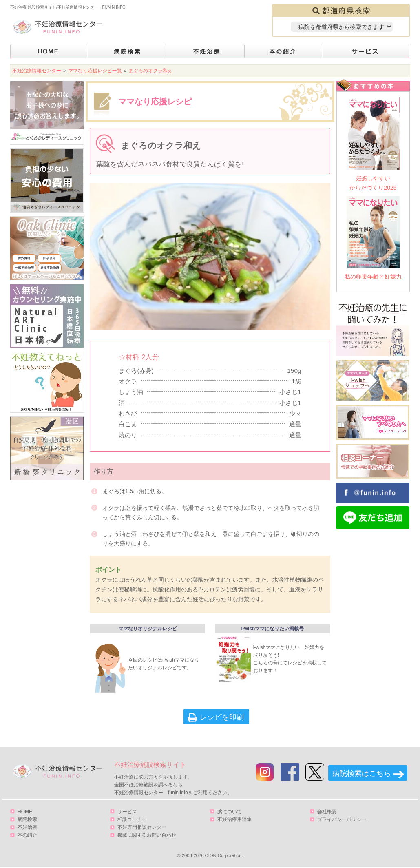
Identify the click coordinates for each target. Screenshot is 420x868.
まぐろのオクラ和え (150, 71)
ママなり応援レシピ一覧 (95, 71)
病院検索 (127, 52)
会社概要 (327, 812)
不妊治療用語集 (234, 819)
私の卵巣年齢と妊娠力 (373, 277)
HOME (49, 52)
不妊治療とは (206, 52)
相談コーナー (132, 819)
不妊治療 (27, 827)
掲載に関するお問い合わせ (147, 835)
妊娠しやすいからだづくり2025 (373, 183)
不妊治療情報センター (37, 71)
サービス (366, 52)
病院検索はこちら (362, 773)
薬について (230, 812)
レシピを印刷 (222, 717)
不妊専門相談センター (142, 827)
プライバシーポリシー (342, 819)
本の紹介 (284, 52)
